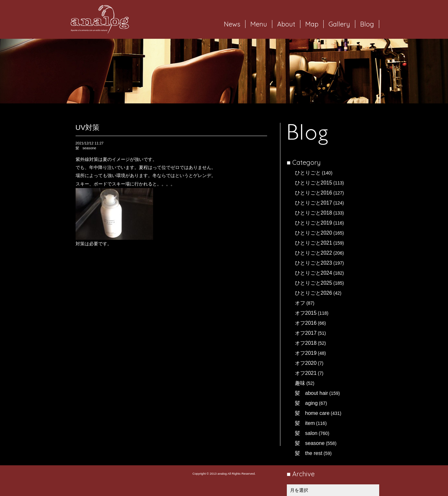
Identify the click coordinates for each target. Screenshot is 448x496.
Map (312, 24)
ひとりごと (308, 173)
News (232, 24)
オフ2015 (306, 313)
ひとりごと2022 (314, 253)
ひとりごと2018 (314, 213)
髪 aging (306, 403)
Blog (367, 24)
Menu (259, 24)
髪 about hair (312, 393)
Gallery (339, 24)
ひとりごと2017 (314, 203)
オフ (300, 303)
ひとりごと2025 (314, 283)
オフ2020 (306, 363)
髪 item (305, 423)
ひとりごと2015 (314, 183)
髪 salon (306, 433)
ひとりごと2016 (314, 193)
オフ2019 (306, 353)
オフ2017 (306, 333)
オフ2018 (306, 343)
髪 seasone (310, 443)
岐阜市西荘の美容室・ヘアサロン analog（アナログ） (100, 19)
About (286, 24)
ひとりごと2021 (314, 243)
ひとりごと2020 (314, 233)
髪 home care (312, 413)
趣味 (300, 383)
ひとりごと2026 (314, 293)
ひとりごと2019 (314, 223)
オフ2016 (306, 323)
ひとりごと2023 (314, 263)
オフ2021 (306, 373)
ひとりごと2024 (314, 273)
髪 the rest (309, 453)
